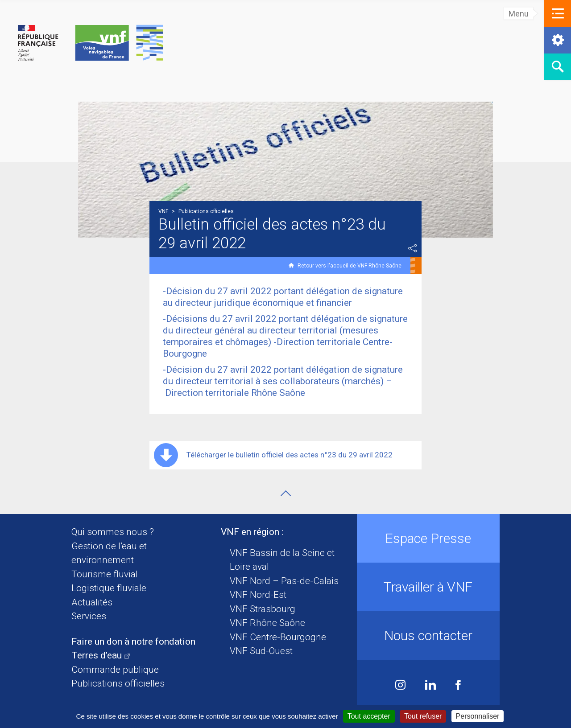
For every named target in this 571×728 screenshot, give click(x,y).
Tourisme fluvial (105, 574)
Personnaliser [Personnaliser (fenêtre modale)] (478, 716)
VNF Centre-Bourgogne (278, 637)
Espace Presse (428, 538)
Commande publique (115, 670)
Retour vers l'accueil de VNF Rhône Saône (350, 266)
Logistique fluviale (109, 588)
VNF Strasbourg (263, 609)
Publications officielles (118, 683)
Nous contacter (428, 635)
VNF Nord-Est (258, 595)
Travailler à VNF (428, 587)
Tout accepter (369, 716)
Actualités (92, 602)
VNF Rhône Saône (267, 623)
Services (89, 616)
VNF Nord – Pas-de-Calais (284, 581)
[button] (558, 13)
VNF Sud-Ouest (261, 651)
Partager (413, 248)
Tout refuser (423, 716)
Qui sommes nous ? (113, 532)
